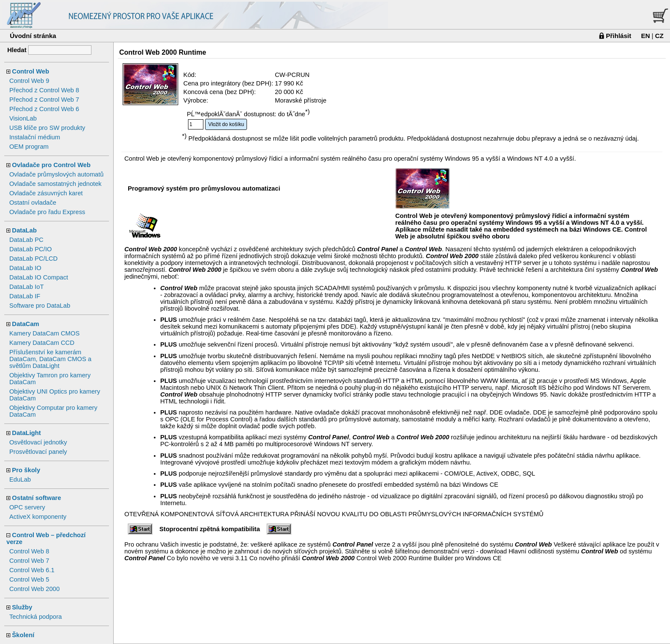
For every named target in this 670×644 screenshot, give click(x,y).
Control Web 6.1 (32, 570)
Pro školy (26, 470)
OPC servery (27, 507)
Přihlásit (619, 36)
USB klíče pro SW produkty (47, 128)
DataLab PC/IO (31, 249)
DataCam (26, 324)
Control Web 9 (29, 81)
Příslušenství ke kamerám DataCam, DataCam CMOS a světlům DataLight (50, 359)
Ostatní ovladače (33, 203)
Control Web (31, 71)
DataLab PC (26, 240)
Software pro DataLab (40, 306)
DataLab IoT (27, 287)
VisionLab (23, 118)
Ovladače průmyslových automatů (57, 174)
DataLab (24, 230)
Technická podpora (36, 617)
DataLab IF (25, 296)
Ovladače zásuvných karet (46, 193)
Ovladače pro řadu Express (47, 212)
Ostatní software (37, 498)
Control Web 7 (29, 561)
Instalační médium (35, 137)
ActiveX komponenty (38, 517)
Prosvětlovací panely (38, 452)
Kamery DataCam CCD (42, 343)
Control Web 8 (29, 551)
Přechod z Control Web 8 (44, 90)
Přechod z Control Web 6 (44, 109)
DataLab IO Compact (39, 277)
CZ (659, 36)
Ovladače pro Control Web (51, 165)
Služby (22, 607)
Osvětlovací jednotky (38, 442)
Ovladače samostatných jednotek (56, 184)
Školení (23, 635)
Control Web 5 (29, 579)
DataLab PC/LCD (34, 259)
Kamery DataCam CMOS (45, 333)
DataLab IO (25, 268)
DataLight (26, 433)
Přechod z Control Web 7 (44, 100)
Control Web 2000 (35, 589)
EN (645, 36)
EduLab (20, 479)
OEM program (29, 147)
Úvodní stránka (33, 36)
